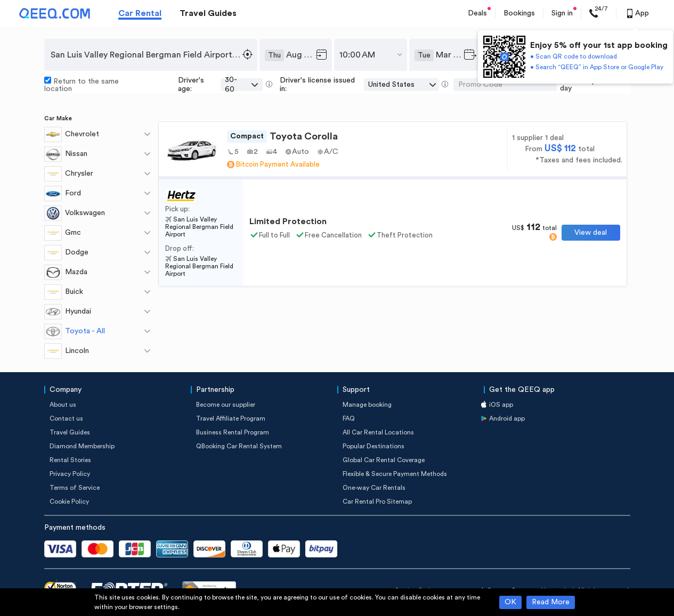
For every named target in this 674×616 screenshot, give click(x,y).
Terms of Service (75, 488)
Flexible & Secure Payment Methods (395, 474)
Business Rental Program (233, 432)
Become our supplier (226, 405)
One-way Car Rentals (374, 488)
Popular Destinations (373, 446)
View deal (591, 233)
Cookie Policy (69, 502)
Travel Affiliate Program (231, 418)
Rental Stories (70, 460)
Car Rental (140, 13)
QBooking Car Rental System (239, 446)
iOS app (501, 405)
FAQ (349, 418)
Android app (507, 418)
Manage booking (367, 405)
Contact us (66, 418)
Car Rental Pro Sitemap (377, 502)
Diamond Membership (82, 446)
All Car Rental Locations (378, 432)
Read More (551, 602)
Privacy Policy (70, 474)
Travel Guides (208, 13)
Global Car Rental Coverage (384, 460)
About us (63, 405)
